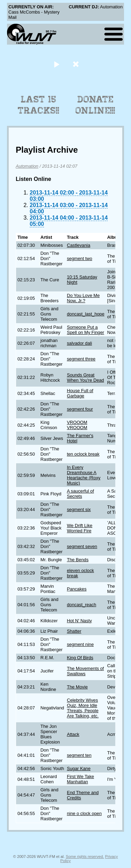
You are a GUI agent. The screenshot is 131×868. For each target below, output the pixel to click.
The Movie (77, 687)
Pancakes (77, 589)
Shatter (74, 631)
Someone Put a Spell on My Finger (85, 330)
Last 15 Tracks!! (39, 105)
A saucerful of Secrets (80, 494)
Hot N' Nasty (79, 621)
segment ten (79, 755)
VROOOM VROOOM (77, 425)
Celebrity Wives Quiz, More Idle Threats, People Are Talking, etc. (83, 708)
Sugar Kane (79, 768)
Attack (73, 734)
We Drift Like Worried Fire (79, 528)
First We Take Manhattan (80, 779)
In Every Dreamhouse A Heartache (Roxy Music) (83, 475)
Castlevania (78, 245)
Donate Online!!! (95, 105)
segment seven (82, 546)
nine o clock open (84, 813)
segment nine (80, 644)
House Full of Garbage (80, 393)
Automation (27, 166)
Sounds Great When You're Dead (85, 378)
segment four (80, 409)
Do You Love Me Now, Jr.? (83, 298)
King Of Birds (80, 658)
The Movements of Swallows (85, 671)
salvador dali (79, 343)
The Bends (78, 560)
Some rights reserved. (85, 856)
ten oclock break (83, 454)
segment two (79, 258)
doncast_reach (81, 605)
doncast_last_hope (85, 314)
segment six (79, 509)
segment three (81, 359)
